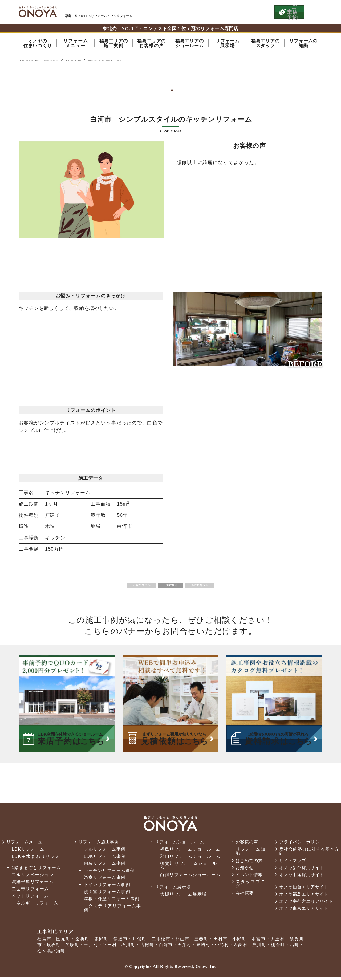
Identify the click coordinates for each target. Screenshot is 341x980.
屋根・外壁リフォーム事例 (111, 902)
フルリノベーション (33, 878)
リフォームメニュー (27, 845)
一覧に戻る (170, 587)
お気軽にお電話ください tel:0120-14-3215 (246, 12)
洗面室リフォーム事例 (106, 895)
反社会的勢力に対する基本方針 (308, 854)
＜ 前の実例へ (124, 587)
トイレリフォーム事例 (106, 888)
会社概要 (243, 896)
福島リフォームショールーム (189, 852)
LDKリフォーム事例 (104, 860)
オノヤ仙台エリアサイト (303, 890)
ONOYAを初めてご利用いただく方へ (197, 12)
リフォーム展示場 (172, 890)
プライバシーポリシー (301, 845)
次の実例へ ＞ (217, 587)
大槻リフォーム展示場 (182, 897)
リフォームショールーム (179, 845)
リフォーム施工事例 (99, 845)
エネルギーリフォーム (35, 906)
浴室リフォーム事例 (104, 881)
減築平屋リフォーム (33, 885)
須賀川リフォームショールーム (189, 869)
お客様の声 (245, 845)
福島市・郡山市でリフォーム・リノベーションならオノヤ (38, 12)
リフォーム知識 (249, 854)
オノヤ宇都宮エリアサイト (305, 905)
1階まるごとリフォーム (36, 871)
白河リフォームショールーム (189, 878)
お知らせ (243, 871)
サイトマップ (292, 864)
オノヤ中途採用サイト (301, 878)
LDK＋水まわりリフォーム (38, 862)
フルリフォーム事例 (104, 852)
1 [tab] (170, 92)
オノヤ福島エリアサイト (303, 897)
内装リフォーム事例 (104, 866)
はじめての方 (247, 864)
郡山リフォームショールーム (189, 860)
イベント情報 (247, 878)
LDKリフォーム (28, 852)
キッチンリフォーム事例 (109, 874)
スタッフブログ (249, 887)
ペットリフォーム (30, 899)
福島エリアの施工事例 (138, 61)
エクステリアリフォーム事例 (111, 911)
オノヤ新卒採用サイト (301, 871)
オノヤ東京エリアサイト (303, 911)
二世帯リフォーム (30, 892)
